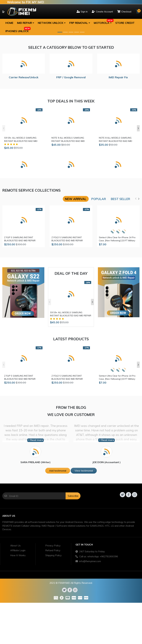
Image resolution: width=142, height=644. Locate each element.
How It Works (18, 555)
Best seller (120, 199)
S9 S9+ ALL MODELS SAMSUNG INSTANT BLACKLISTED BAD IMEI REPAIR (21, 139)
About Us (15, 545)
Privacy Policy (53, 545)
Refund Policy (53, 550)
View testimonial (84, 471)
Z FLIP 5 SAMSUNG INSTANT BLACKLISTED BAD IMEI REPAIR (20, 239)
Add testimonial (58, 471)
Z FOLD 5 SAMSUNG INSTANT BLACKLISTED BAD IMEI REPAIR (67, 239)
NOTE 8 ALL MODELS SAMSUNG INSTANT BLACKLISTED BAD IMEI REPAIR (115, 139)
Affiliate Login (18, 550)
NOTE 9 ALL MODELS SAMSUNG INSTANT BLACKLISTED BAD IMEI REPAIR (68, 139)
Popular (99, 199)
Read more (36, 440)
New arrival (76, 199)
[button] (26, 23)
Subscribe (73, 496)
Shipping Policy (53, 555)
